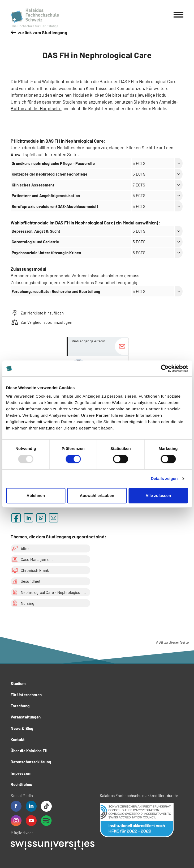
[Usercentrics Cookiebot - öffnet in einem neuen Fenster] (165, 368)
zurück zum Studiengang (43, 32)
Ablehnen (36, 495)
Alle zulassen (158, 495)
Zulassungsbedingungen (35, 282)
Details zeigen (164, 478)
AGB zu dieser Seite (172, 642)
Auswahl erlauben (97, 495)
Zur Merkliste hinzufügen (37, 313)
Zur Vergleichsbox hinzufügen (41, 322)
